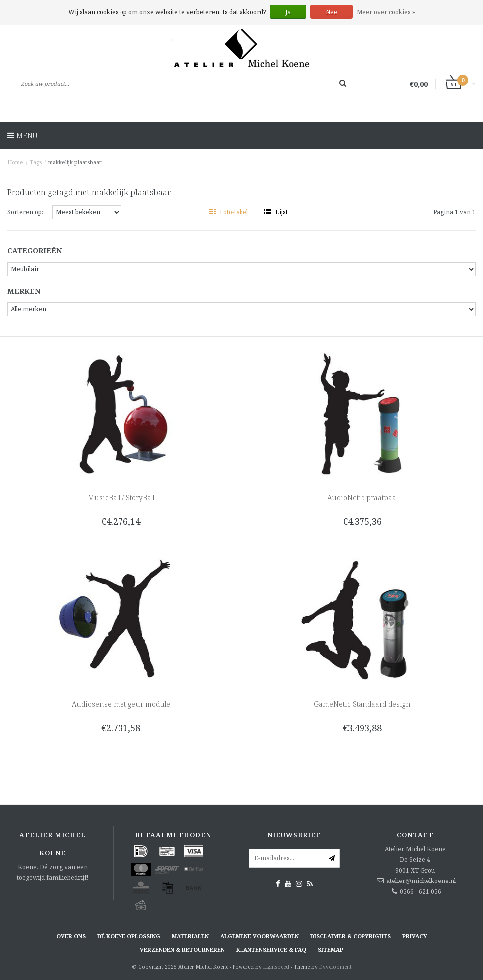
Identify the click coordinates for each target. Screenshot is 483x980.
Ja (288, 12)
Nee (331, 12)
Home (15, 162)
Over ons (71, 936)
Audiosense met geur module (121, 704)
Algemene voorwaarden (259, 936)
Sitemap (330, 949)
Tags (36, 162)
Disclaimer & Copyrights (351, 936)
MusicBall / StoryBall (121, 498)
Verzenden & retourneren (182, 949)
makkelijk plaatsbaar (75, 162)
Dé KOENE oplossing (129, 936)
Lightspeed (276, 967)
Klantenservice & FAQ (271, 949)
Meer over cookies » (386, 12)
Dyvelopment (335, 967)
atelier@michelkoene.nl (421, 881)
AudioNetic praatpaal (362, 498)
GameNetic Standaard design (362, 704)
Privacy (415, 936)
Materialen (190, 936)
